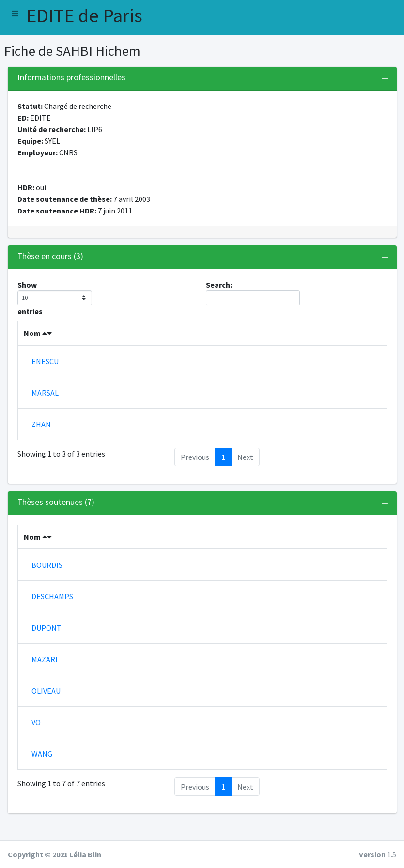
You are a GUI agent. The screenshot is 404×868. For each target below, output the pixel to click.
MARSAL (45, 408)
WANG (42, 773)
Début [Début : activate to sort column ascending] (143, 345)
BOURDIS (47, 584)
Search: (253, 293)
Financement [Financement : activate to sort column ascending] (288, 345)
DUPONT (47, 647)
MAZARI (45, 679)
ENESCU (45, 373)
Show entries (55, 298)
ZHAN (41, 443)
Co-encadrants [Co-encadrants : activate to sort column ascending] (217, 338)
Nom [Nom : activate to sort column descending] (38, 345)
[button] (15, 14)
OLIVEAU (46, 710)
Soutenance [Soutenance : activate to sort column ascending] (260, 556)
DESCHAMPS (52, 616)
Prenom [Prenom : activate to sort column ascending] (96, 338)
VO (36, 742)
